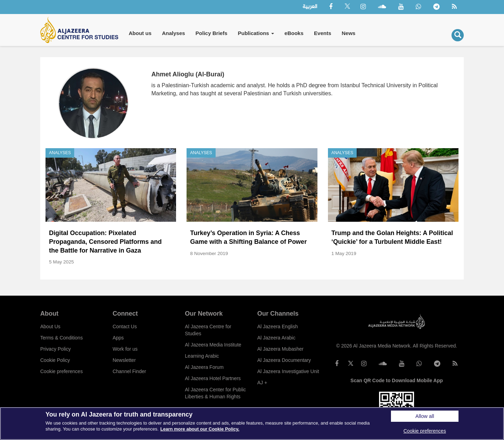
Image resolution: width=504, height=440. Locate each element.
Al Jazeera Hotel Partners (213, 378)
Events (323, 33)
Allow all (425, 416)
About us (140, 33)
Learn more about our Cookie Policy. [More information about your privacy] (200, 429)
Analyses (174, 33)
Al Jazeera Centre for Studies (208, 330)
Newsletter (124, 360)
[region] (252, 424)
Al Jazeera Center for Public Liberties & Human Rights (215, 393)
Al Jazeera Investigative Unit (288, 371)
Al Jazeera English (278, 326)
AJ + (262, 383)
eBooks (294, 33)
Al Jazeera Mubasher (280, 349)
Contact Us (125, 326)
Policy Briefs (212, 33)
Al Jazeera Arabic (276, 338)
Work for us (125, 349)
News (348, 33)
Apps (118, 338)
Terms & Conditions (61, 338)
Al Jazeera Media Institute (213, 345)
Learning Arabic (202, 356)
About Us (50, 326)
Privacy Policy (55, 349)
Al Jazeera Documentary (284, 360)
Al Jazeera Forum (204, 367)
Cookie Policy (55, 360)
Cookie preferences (61, 371)
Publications (256, 33)
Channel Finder (129, 371)
